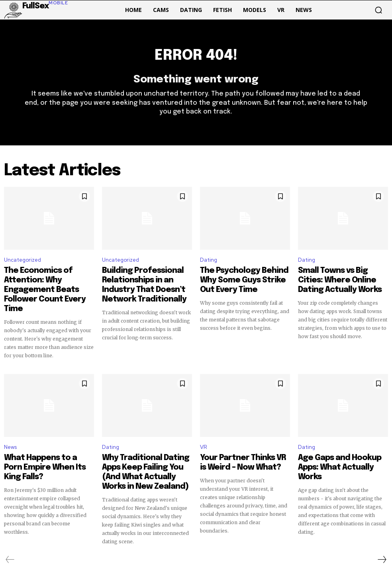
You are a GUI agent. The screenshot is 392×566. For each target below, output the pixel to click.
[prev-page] (10, 523)
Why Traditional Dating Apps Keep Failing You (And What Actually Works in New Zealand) (146, 443)
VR (203, 426)
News (10, 426)
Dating (209, 265)
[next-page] (382, 523)
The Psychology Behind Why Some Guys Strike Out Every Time (240, 282)
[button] (378, 10)
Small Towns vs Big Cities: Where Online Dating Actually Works (339, 282)
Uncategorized (23, 265)
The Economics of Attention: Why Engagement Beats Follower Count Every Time (45, 282)
